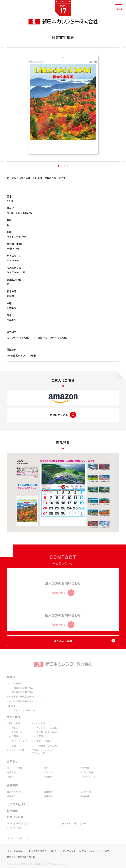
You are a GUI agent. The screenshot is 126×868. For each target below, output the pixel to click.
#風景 (33, 355)
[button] (59, 166)
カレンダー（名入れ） (19, 338)
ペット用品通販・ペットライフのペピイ (27, 855)
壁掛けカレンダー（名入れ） (53, 338)
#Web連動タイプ (16, 355)
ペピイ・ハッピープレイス (63, 855)
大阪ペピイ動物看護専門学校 (21, 861)
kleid (92, 855)
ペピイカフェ (105, 855)
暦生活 (83, 855)
